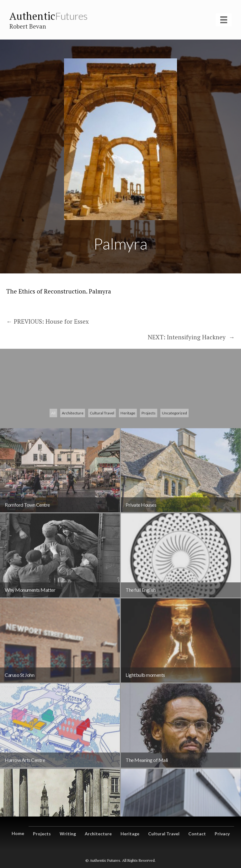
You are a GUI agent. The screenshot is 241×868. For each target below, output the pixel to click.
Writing (68, 834)
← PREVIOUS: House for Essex (48, 321)
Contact (197, 834)
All (53, 487)
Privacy (222, 834)
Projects (149, 487)
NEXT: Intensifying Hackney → (191, 337)
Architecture (73, 487)
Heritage (128, 487)
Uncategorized (174, 487)
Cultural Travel (102, 487)
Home (18, 833)
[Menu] (224, 20)
